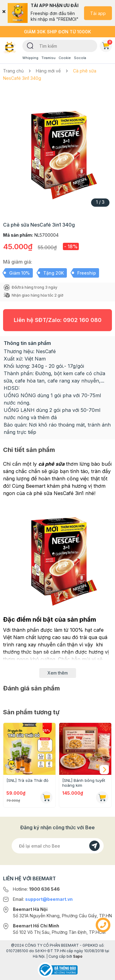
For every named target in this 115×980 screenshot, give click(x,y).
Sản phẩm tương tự (31, 712)
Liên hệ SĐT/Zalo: (58, 320)
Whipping (30, 58)
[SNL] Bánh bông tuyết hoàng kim (84, 783)
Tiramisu (48, 58)
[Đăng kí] (94, 846)
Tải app (98, 13)
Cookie (65, 58)
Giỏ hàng (107, 45)
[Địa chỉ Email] (58, 846)
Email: (43, 899)
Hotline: (36, 889)
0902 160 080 (82, 320)
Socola (80, 58)
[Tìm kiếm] (30, 45)
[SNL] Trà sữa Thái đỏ (27, 780)
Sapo (78, 956)
